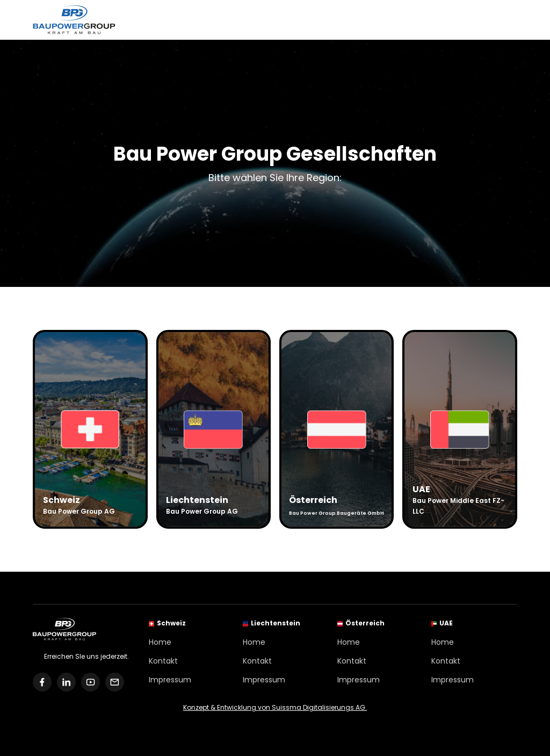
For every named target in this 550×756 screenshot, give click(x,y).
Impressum (170, 680)
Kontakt (163, 661)
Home (160, 642)
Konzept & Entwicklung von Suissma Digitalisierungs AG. (275, 707)
